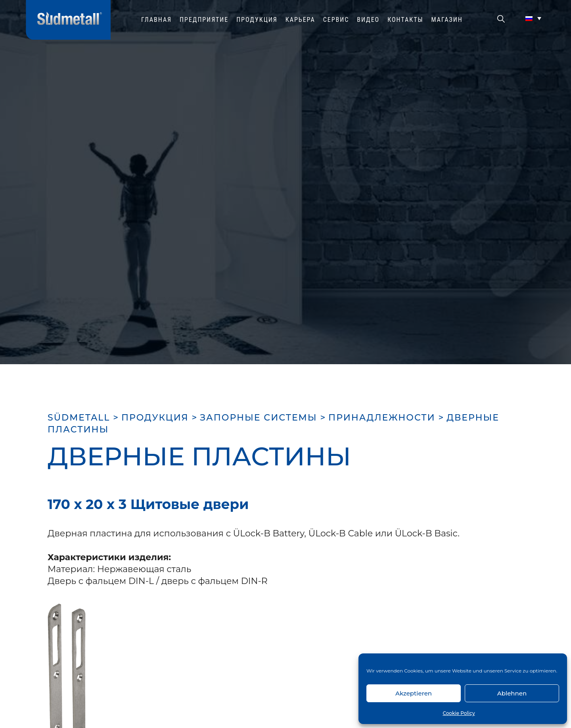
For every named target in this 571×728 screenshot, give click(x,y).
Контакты (405, 20)
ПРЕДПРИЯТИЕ (204, 20)
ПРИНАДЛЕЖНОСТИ (382, 418)
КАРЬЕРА (300, 20)
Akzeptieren (414, 693)
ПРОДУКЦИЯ (257, 20)
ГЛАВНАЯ (156, 20)
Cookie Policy (459, 713)
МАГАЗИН (447, 20)
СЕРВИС (336, 20)
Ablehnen (512, 693)
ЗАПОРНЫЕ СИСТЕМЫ (258, 418)
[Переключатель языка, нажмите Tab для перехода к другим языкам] (533, 18)
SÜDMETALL (79, 418)
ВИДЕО (368, 20)
